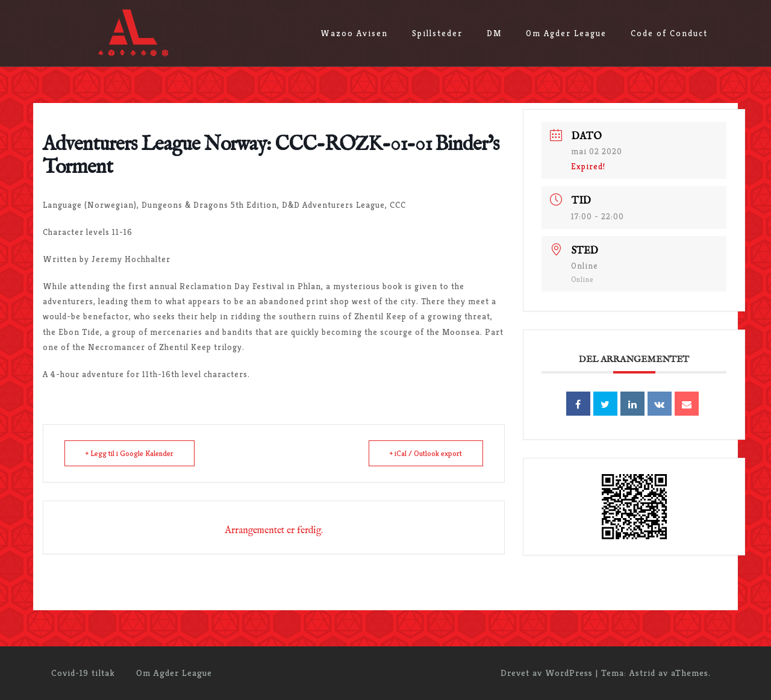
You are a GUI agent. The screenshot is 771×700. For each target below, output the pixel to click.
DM (494, 33)
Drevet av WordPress (547, 673)
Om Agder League (566, 33)
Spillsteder (437, 33)
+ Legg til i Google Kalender (130, 453)
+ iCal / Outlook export (426, 453)
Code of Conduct (669, 33)
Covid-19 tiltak (83, 673)
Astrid (642, 673)
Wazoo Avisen (354, 33)
